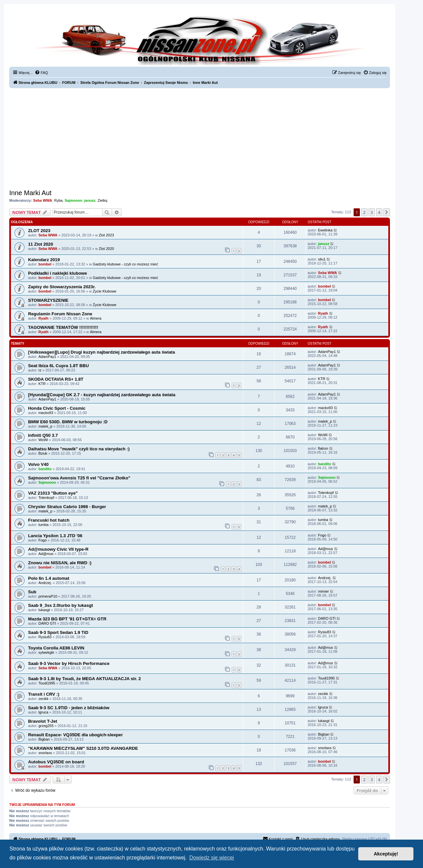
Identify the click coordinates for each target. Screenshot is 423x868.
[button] (387, 212)
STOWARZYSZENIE (48, 300)
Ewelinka (325, 230)
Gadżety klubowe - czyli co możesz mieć (125, 264)
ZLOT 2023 (39, 231)
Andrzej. (45, 583)
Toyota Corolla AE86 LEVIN (56, 648)
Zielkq (102, 200)
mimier (323, 591)
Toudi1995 (47, 683)
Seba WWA (42, 200)
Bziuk (43, 453)
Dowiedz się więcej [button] (212, 858)
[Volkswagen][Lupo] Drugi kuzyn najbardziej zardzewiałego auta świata (102, 352)
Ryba (58, 200)
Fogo (42, 540)
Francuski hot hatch (49, 520)
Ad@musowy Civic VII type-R (58, 549)
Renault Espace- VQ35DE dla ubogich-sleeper (76, 735)
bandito (45, 469)
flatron (323, 448)
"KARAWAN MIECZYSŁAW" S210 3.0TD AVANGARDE (83, 748)
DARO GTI (47, 623)
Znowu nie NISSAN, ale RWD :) (60, 563)
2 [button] (364, 212)
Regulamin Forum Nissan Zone (60, 314)
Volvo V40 (38, 464)
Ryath (43, 318)
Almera (96, 318)
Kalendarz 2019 (44, 260)
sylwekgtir (46, 652)
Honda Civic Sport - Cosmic (57, 408)
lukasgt (44, 610)
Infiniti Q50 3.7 (43, 435)
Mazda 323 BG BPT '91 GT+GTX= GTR (67, 619)
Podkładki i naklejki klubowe (58, 273)
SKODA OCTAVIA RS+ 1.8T (56, 379)
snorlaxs (45, 753)
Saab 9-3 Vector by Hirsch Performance (69, 663)
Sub (32, 592)
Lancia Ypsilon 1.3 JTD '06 (55, 536)
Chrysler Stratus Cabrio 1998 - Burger (67, 507)
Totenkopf (46, 498)
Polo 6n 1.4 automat (49, 578)
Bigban (44, 739)
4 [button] (379, 212)
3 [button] (372, 212)
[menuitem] (41, 73)
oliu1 (322, 259)
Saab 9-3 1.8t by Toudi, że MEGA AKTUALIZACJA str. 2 (84, 679)
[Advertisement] (200, 138)
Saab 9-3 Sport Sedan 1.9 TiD (58, 632)
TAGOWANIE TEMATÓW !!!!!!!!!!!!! (63, 327)
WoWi (43, 440)
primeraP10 (48, 596)
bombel (45, 264)
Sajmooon (74, 200)
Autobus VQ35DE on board (56, 762)
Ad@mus (46, 554)
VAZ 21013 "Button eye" (53, 493)
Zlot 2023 (106, 235)
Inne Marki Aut (30, 193)
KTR (42, 384)
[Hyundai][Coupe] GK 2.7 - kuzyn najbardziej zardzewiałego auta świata (102, 395)
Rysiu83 (45, 637)
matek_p (45, 426)
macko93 (46, 413)
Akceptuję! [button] (386, 854)
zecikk (43, 699)
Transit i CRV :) (44, 694)
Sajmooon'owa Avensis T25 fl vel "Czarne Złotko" (79, 478)
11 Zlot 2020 (41, 244)
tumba (43, 525)
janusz (90, 200)
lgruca (43, 712)
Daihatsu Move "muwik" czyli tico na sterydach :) (79, 449)
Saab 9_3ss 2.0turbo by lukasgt (60, 605)
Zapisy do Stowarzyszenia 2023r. (62, 287)
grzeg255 (46, 726)
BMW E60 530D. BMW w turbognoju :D (68, 422)
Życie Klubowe (105, 291)
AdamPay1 (47, 357)
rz (40, 370)
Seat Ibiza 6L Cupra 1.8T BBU (58, 366)
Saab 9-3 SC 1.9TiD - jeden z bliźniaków (69, 708)
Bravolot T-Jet (43, 721)
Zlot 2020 (106, 249)
